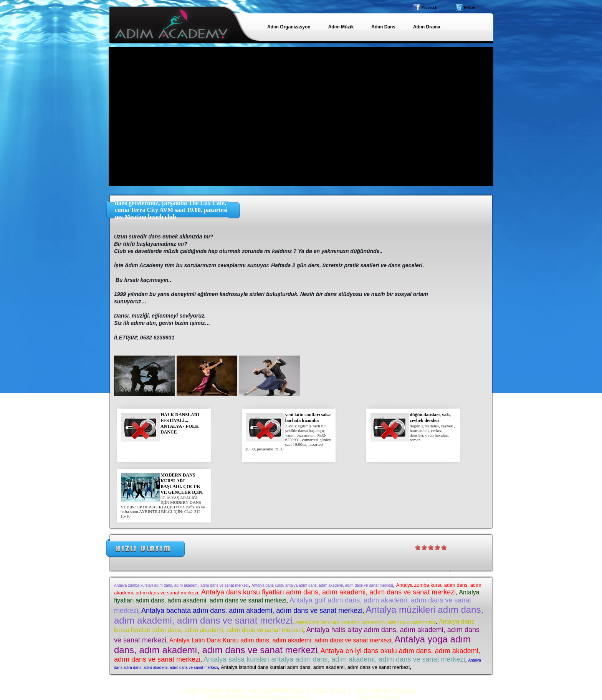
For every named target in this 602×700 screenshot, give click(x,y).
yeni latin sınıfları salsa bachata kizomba (308, 418)
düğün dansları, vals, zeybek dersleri (430, 418)
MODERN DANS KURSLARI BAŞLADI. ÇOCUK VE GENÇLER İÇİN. (182, 484)
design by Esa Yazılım (379, 697)
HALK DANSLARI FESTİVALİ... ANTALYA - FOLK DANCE (180, 423)
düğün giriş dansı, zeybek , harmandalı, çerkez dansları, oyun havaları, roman (432, 433)
